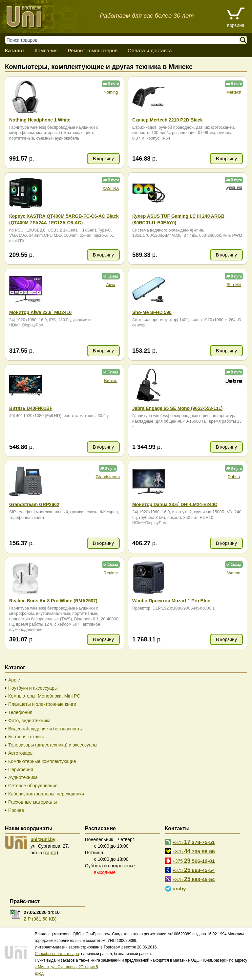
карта (51, 853)
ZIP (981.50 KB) (40, 919)
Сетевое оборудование (33, 786)
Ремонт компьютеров (93, 50)
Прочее (16, 810)
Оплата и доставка (150, 50)
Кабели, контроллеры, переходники (46, 794)
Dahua (234, 477)
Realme (111, 573)
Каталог (15, 50)
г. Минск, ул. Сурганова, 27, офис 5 (66, 967)
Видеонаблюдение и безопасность (45, 729)
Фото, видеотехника (29, 721)
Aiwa (111, 285)
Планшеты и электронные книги (42, 704)
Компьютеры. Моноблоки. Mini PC (44, 696)
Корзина (235, 25)
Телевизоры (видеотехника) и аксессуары (53, 745)
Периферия (21, 769)
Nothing (111, 92)
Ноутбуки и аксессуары (33, 688)
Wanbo (234, 573)
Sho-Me (234, 285)
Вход (39, 973)
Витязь (111, 381)
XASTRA (111, 189)
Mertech (234, 92)
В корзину (103, 159)
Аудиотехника (23, 777)
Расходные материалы (32, 802)
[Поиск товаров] (125, 40)
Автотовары (21, 753)
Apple (14, 680)
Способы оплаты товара (57, 954)
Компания (46, 50)
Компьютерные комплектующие (42, 761)
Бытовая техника (26, 737)
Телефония (20, 712)
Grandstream (108, 477)
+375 (194, 842)
